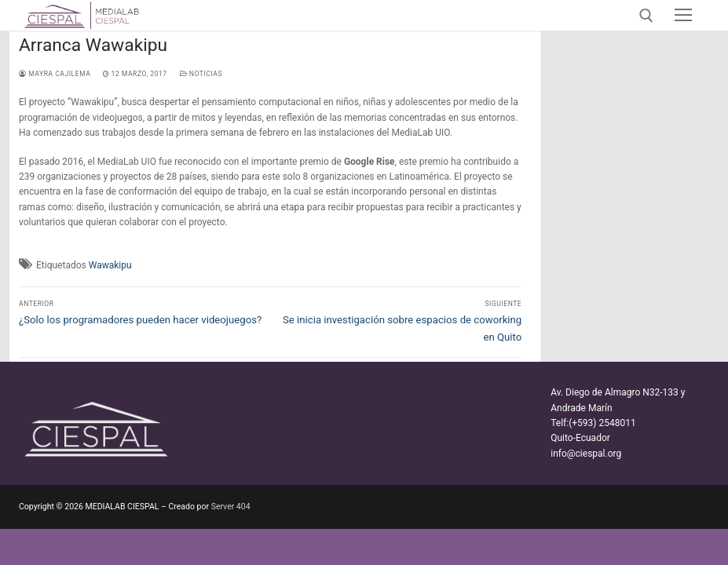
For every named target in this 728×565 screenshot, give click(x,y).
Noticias (201, 74)
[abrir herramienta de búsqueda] (646, 16)
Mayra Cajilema (55, 74)
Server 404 (231, 507)
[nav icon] (684, 15)
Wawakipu (110, 265)
